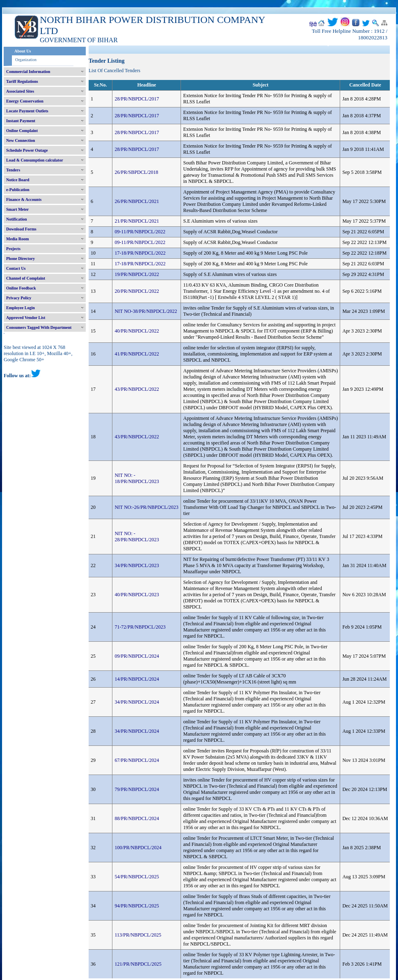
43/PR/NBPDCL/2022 (137, 389)
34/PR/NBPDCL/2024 (137, 702)
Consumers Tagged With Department (39, 327)
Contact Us (16, 268)
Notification (17, 219)
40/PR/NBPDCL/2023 (137, 595)
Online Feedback (21, 288)
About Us (23, 51)
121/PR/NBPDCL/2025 (138, 964)
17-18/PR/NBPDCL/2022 (140, 253)
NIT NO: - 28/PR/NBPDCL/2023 (137, 537)
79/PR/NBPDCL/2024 (137, 789)
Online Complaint (22, 131)
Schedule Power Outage (27, 150)
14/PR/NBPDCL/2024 (137, 679)
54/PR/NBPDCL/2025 (137, 877)
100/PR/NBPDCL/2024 (138, 848)
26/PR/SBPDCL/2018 (136, 172)
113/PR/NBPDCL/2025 (138, 935)
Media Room (17, 239)
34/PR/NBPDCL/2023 (137, 565)
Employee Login (21, 308)
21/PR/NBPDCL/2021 (137, 221)
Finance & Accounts (24, 199)
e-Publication (18, 190)
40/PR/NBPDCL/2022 (137, 331)
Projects (13, 249)
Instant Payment (21, 121)
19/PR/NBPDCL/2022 (137, 274)
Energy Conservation (25, 101)
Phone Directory (21, 259)
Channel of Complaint (26, 278)
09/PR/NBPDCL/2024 (137, 656)
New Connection (21, 140)
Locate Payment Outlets (27, 111)
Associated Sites (20, 91)
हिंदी (313, 25)
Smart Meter (17, 209)
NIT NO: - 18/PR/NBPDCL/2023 (137, 478)
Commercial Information (28, 72)
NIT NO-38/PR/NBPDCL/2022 (146, 311)
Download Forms (21, 229)
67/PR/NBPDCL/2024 (137, 760)
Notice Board (18, 180)
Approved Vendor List (26, 318)
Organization (26, 60)
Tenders (13, 170)
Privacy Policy (19, 298)
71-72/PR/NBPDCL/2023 (140, 627)
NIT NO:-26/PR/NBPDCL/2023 (146, 507)
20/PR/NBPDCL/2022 (137, 291)
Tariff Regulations (22, 81)
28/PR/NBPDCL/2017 (137, 99)
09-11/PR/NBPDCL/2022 (140, 232)
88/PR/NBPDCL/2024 (137, 818)
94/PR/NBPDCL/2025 (137, 906)
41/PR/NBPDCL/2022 (137, 354)
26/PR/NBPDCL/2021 (137, 201)
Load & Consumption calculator (35, 160)
